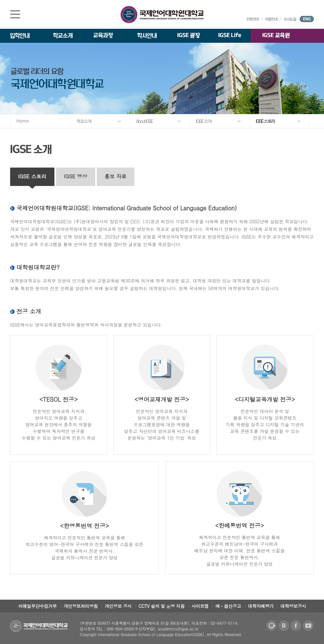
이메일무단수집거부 (38, 606)
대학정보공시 (293, 606)
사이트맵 (200, 606)
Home (23, 121)
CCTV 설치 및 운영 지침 (162, 606)
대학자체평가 (261, 606)
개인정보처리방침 (81, 606)
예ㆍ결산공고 (228, 606)
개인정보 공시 (118, 606)
